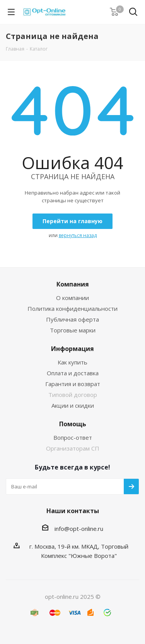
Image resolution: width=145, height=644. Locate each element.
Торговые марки (73, 330)
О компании (72, 298)
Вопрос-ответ (73, 437)
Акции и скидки (73, 405)
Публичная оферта (72, 319)
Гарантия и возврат (73, 384)
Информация (72, 349)
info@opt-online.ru (79, 529)
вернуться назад (78, 235)
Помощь (73, 424)
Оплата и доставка (73, 373)
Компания (73, 284)
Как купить (72, 362)
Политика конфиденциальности (72, 308)
